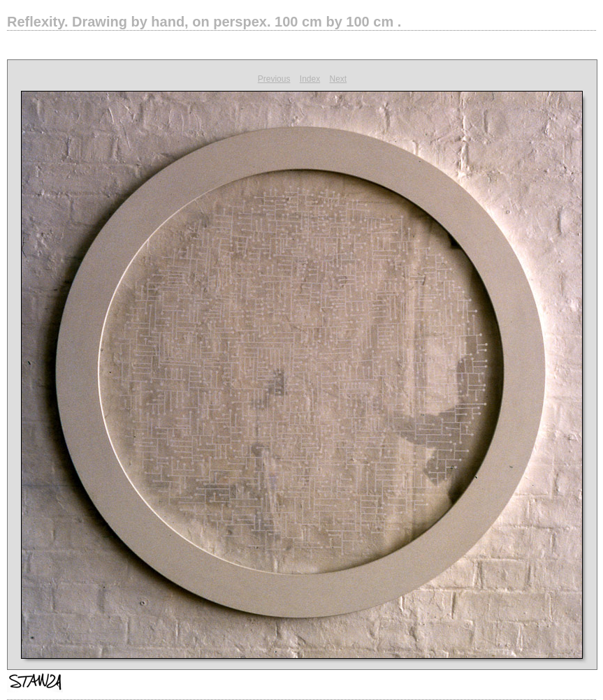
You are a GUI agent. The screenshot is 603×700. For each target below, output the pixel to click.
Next (339, 79)
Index (310, 79)
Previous (274, 79)
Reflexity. (204, 22)
